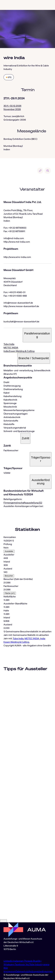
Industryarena (42, 964)
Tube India (9, 344)
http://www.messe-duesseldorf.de (21, 306)
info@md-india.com (14, 238)
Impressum (10, 971)
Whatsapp (9, 964)
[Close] (3, 921)
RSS (6, 968)
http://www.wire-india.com (17, 257)
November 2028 (12, 109)
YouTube (30, 964)
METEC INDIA (11, 348)
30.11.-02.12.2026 (12, 106)
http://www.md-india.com (17, 242)
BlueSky (37, 961)
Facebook (20, 964)
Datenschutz (22, 971)
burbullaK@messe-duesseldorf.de (21, 321)
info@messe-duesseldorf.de (18, 303)
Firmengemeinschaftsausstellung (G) (23, 503)
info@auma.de (11, 955)
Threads (28, 961)
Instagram (18, 961)
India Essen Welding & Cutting (19, 351)
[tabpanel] (27, 590)
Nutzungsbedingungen (41, 971)
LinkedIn (8, 961)
